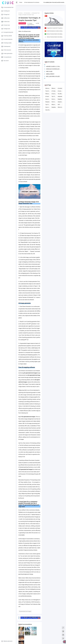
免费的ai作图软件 (50, 74)
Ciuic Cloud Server (48, 110)
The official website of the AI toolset (60, 94)
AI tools (47, 96)
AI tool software (54, 94)
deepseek (60, 96)
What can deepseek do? (48, 88)
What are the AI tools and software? (48, 94)
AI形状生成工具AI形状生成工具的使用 (54, 69)
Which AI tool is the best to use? (60, 107)
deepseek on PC (60, 102)
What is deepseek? (54, 105)
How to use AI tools (48, 107)
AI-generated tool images (25, 611)
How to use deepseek (48, 99)
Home (22, 2)
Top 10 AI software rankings (48, 105)
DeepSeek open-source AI (60, 99)
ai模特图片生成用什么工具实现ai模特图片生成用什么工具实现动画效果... (54, 67)
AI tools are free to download (60, 91)
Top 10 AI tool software (54, 96)
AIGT (59, 105)
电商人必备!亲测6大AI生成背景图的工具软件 (54, 76)
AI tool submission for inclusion (33, 2)
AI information (27, 13)
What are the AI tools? (54, 88)
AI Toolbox (54, 91)
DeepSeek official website (54, 107)
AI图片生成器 (49, 71)
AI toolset (60, 88)
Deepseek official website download (48, 102)
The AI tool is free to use (48, 91)
